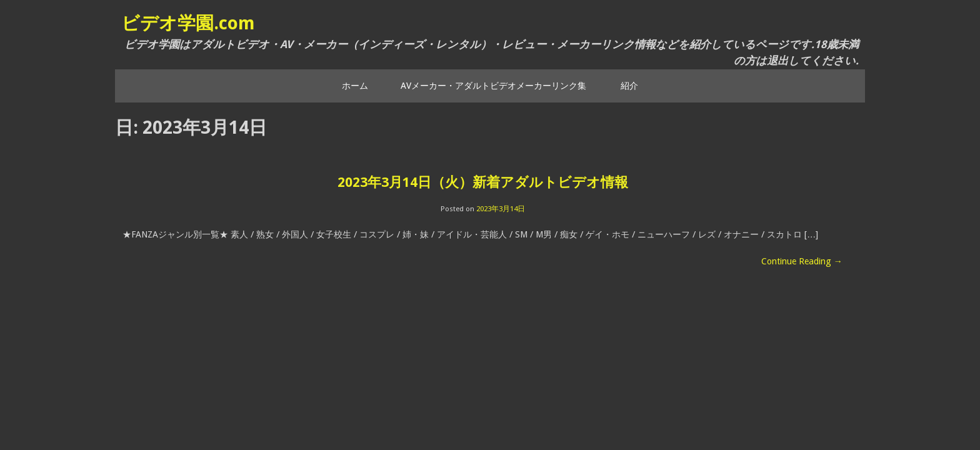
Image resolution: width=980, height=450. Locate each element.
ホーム (355, 86)
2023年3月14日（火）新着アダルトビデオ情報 (483, 182)
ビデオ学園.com (188, 23)
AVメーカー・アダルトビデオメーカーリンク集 (493, 86)
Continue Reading (802, 261)
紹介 (629, 86)
